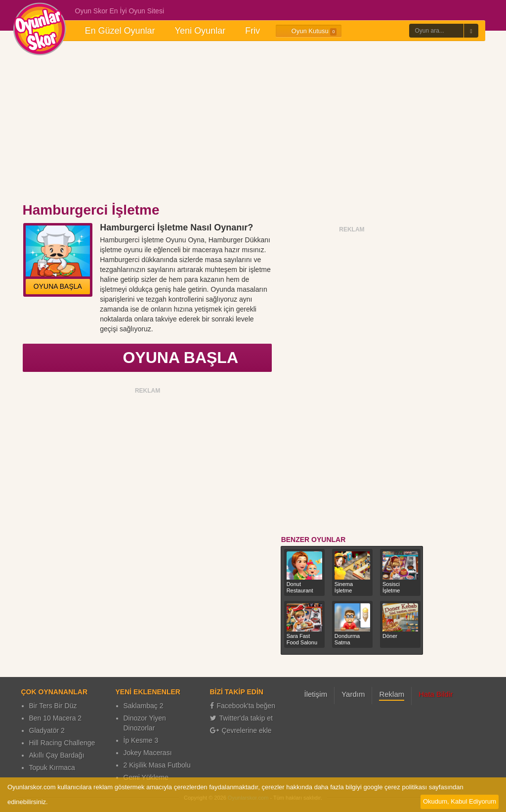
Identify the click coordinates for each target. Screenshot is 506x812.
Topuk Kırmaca (52, 767)
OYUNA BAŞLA (58, 286)
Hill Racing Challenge (62, 743)
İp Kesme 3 (141, 740)
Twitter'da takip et (242, 718)
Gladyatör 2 (47, 730)
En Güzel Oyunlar (120, 31)
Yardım (353, 694)
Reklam (392, 694)
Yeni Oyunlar (200, 31)
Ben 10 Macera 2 (56, 718)
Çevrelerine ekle (241, 730)
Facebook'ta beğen (243, 706)
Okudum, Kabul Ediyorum (460, 801)
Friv (253, 31)
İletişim (316, 694)
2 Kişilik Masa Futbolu (157, 765)
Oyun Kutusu (309, 31)
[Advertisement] (253, 123)
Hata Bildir (436, 694)
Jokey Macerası (148, 753)
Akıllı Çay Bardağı (57, 755)
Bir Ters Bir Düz (53, 706)
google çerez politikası (395, 787)
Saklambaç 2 (144, 706)
